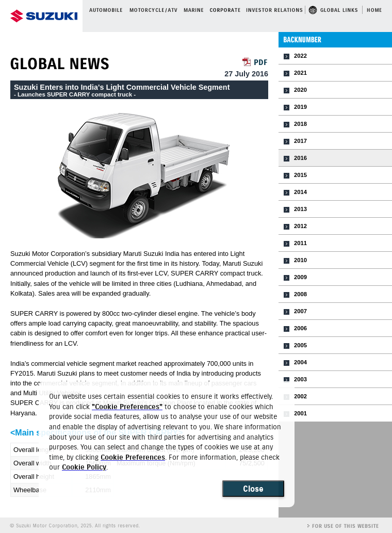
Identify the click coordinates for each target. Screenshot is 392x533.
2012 (300, 226)
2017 (300, 141)
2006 (300, 328)
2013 (300, 209)
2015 (300, 175)
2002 (300, 396)
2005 (300, 345)
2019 (300, 107)
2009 (300, 277)
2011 (300, 243)
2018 (300, 124)
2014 (300, 192)
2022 (300, 56)
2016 (300, 158)
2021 (300, 73)
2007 (300, 311)
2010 (300, 260)
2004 (300, 362)
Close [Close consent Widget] (253, 489)
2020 (300, 90)
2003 (300, 379)
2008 (300, 294)
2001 (300, 413)
